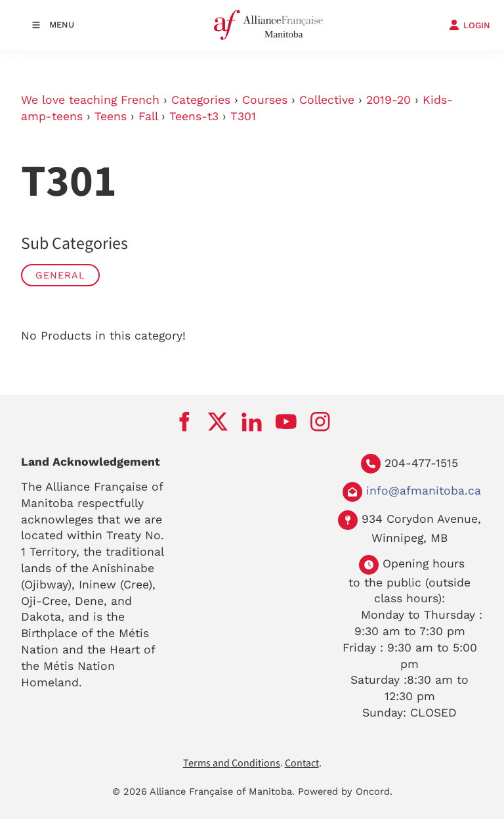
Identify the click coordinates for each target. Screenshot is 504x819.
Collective (327, 100)
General (60, 275)
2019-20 (388, 100)
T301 (243, 116)
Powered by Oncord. (345, 791)
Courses (265, 100)
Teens (111, 116)
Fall (148, 116)
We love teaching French (90, 100)
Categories (201, 100)
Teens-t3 (194, 116)
